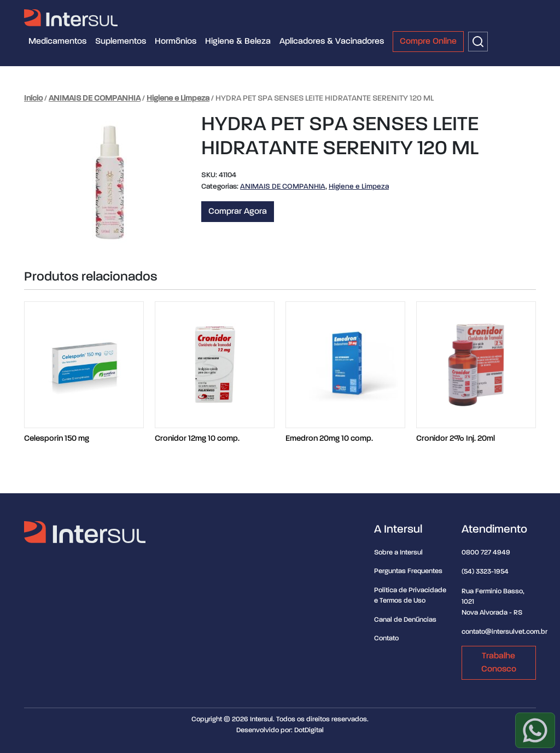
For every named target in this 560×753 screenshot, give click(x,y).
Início (33, 98)
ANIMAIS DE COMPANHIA (95, 98)
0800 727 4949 (486, 553)
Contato (386, 638)
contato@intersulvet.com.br (504, 632)
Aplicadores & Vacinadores (332, 42)
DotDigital (309, 730)
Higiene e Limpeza (178, 98)
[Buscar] (478, 42)
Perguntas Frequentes (408, 571)
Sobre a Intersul (398, 553)
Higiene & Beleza (238, 42)
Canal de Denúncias (405, 620)
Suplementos (121, 42)
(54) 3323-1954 (485, 572)
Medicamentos (57, 42)
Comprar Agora (238, 212)
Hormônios (176, 42)
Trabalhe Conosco (499, 663)
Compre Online (428, 42)
